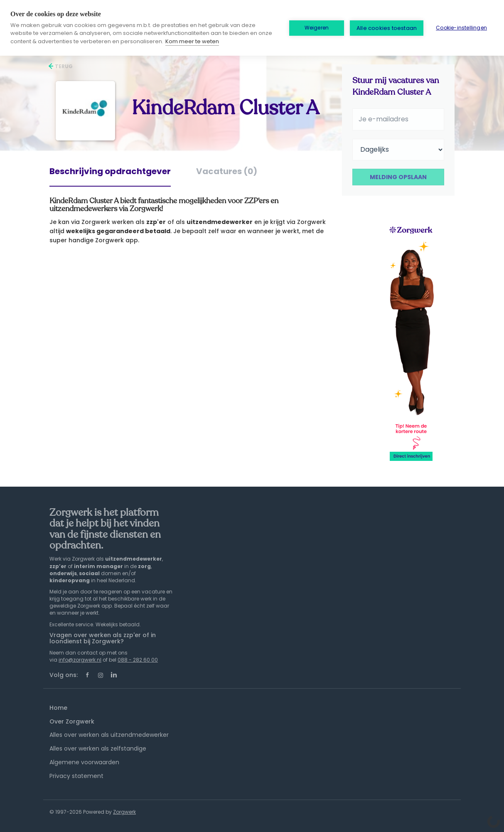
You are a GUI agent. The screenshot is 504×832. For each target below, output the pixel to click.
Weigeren (317, 28)
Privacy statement (76, 776)
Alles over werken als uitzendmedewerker (109, 735)
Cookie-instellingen (461, 28)
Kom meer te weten (192, 41)
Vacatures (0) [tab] (227, 171)
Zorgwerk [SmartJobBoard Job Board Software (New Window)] (124, 812)
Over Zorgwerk (72, 721)
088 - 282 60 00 (138, 660)
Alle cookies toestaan (387, 28)
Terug (63, 66)
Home (58, 708)
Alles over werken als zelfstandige (98, 748)
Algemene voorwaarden (84, 762)
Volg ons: (64, 675)
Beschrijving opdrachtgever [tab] (110, 171)
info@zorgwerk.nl (80, 660)
